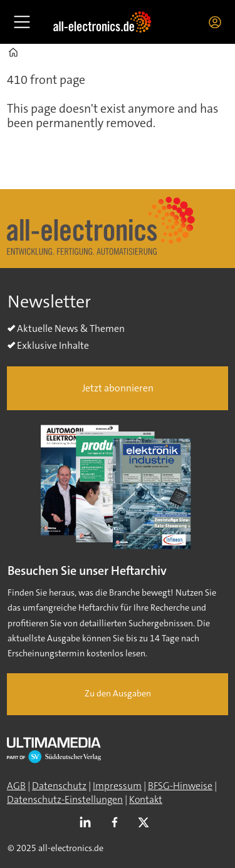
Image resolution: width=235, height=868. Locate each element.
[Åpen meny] (22, 22)
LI (88, 823)
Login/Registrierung (218, 22)
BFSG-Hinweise (180, 786)
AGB (16, 786)
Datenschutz (59, 786)
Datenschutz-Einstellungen (65, 800)
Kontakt (146, 800)
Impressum (117, 786)
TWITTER (147, 823)
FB (118, 823)
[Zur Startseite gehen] (102, 22)
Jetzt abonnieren (118, 388)
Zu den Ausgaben (118, 694)
